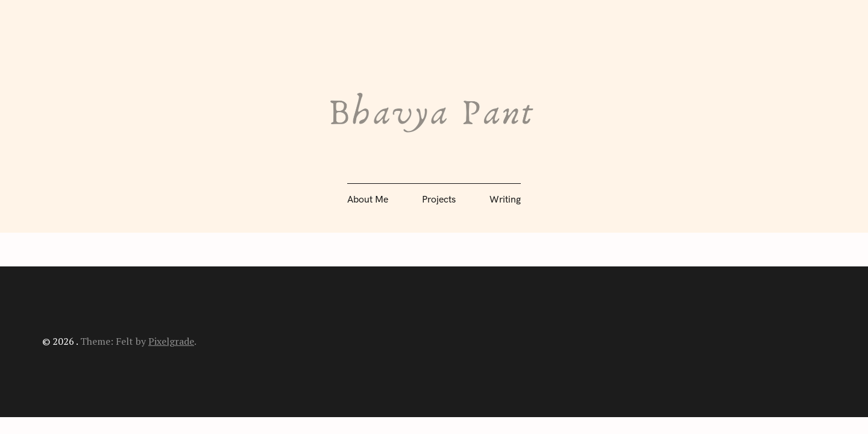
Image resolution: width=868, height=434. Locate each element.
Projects (439, 200)
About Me (368, 200)
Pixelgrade (171, 341)
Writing (505, 200)
